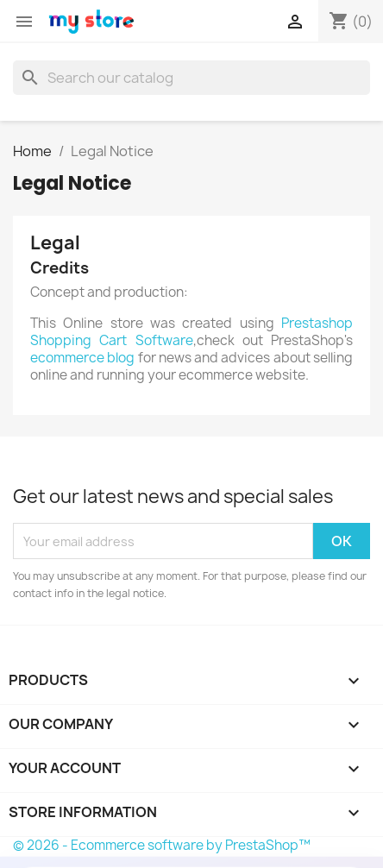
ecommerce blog (82, 358)
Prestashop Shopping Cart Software (191, 332)
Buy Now (56, 839)
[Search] (191, 78)
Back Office (63, 792)
